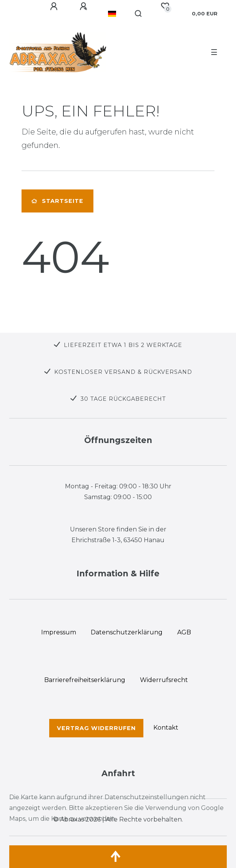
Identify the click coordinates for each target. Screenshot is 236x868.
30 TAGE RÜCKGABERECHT (123, 399)
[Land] (112, 14)
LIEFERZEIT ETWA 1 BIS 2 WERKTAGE (123, 345)
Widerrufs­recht (164, 680)
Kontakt (166, 728)
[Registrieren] (85, 7)
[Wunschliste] (165, 6)
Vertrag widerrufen (96, 728)
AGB (184, 632)
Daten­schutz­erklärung (127, 632)
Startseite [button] (57, 201)
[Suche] (139, 14)
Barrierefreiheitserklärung (85, 680)
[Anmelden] (55, 7)
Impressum (59, 632)
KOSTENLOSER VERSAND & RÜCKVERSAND (123, 372)
